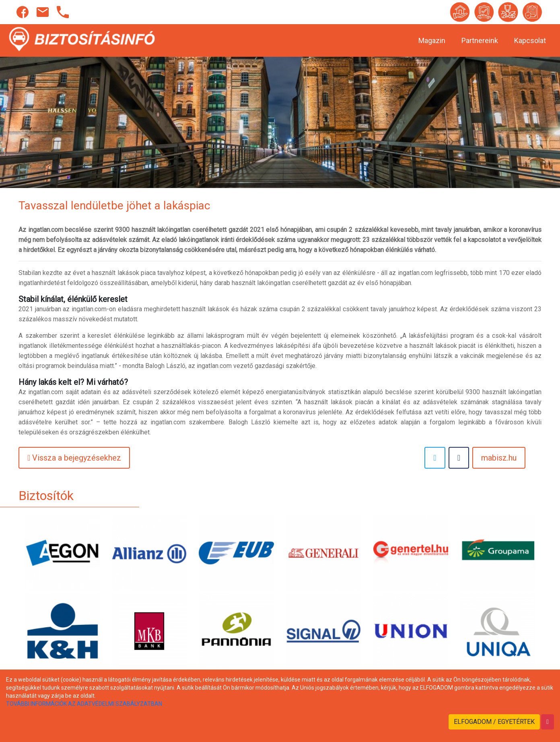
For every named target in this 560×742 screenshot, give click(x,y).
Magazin (432, 40)
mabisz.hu (499, 458)
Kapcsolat (530, 40)
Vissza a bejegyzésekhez (74, 458)
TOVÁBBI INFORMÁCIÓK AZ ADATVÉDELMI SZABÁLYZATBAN (84, 704)
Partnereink (480, 40)
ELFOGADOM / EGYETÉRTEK (494, 722)
